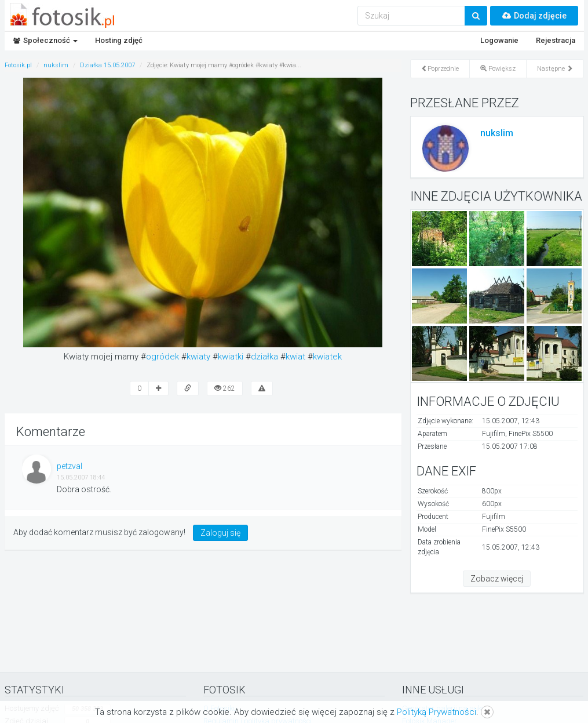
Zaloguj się (220, 533)
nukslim (497, 133)
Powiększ (498, 69)
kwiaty (198, 357)
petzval (70, 466)
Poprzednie (440, 69)
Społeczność (45, 40)
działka (264, 357)
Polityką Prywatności (437, 712)
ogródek (162, 357)
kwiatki (231, 357)
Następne (555, 69)
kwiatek (327, 357)
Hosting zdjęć (119, 40)
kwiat (295, 357)
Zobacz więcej (497, 579)
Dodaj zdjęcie (534, 16)
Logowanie (499, 40)
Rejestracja (556, 40)
